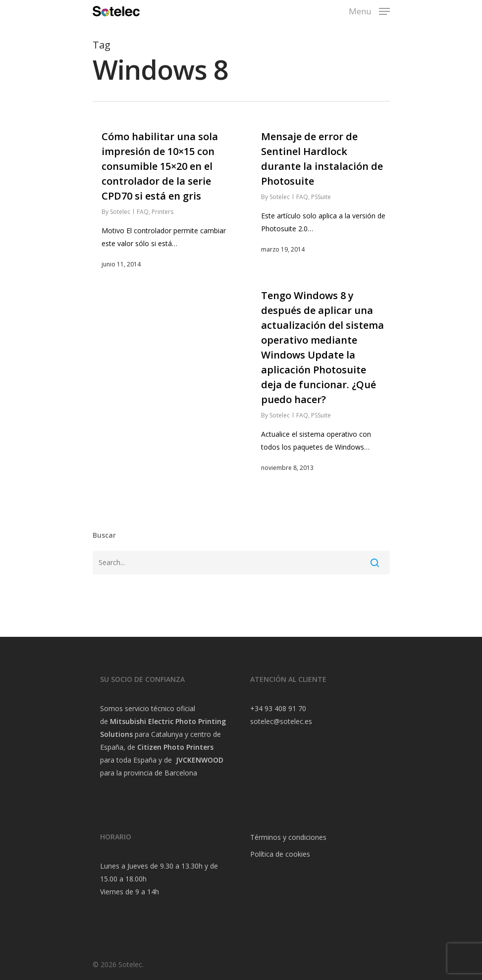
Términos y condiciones (288, 837)
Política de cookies (280, 854)
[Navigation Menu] (369, 10)
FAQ (143, 212)
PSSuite (321, 197)
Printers (162, 212)
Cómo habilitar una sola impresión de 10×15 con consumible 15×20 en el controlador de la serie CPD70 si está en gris (160, 166)
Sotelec (120, 212)
